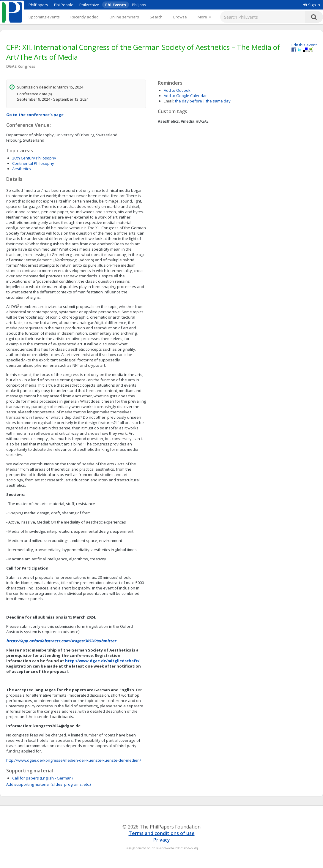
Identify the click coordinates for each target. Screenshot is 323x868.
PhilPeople (64, 5)
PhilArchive (89, 5)
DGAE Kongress (21, 66)
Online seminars (124, 17)
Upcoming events (44, 17)
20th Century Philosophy (34, 158)
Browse (180, 17)
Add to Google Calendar (185, 96)
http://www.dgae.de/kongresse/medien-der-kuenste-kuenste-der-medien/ (74, 760)
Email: (169, 101)
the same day (218, 101)
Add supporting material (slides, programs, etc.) (48, 784)
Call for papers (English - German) (42, 778)
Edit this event (304, 45)
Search (156, 17)
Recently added (85, 17)
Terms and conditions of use (162, 833)
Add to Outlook (177, 90)
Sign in (312, 5)
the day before (189, 101)
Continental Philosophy (33, 163)
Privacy (162, 840)
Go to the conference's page (35, 115)
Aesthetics (22, 169)
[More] (204, 17)
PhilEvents (116, 5)
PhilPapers (38, 5)
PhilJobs (139, 5)
